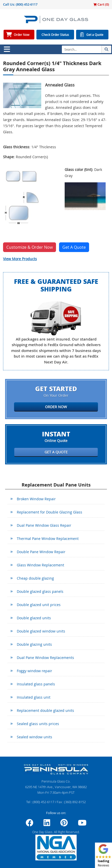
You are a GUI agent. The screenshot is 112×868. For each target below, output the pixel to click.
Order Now (22, 35)
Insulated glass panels (36, 684)
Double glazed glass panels (40, 591)
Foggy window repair (34, 671)
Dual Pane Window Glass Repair (44, 525)
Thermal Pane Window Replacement (48, 539)
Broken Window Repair (36, 499)
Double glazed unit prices (39, 605)
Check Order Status (55, 35)
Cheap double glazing (35, 578)
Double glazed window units (41, 631)
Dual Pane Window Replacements (45, 658)
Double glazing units (34, 644)
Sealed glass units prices (38, 724)
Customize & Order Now (30, 247)
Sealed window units (34, 737)
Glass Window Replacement (40, 565)
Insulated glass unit (34, 697)
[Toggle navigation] (7, 49)
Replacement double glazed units (45, 710)
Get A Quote (74, 247)
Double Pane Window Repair (41, 552)
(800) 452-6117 (27, 4)
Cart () (101, 4)
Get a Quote (95, 35)
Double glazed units (34, 618)
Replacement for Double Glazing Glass (50, 512)
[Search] (82, 49)
